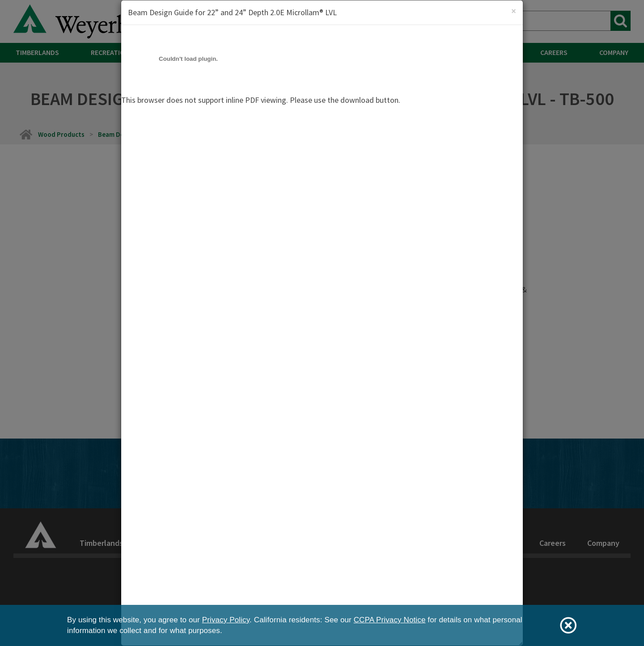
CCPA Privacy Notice (390, 620)
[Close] (514, 11)
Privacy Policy (226, 620)
